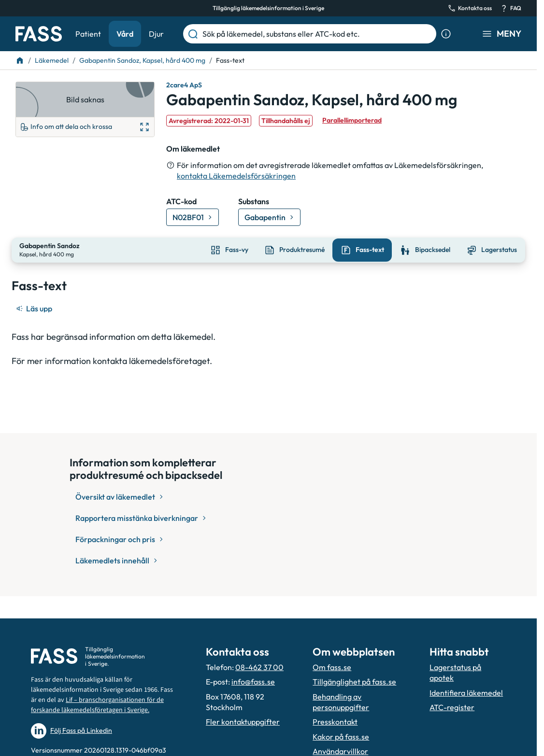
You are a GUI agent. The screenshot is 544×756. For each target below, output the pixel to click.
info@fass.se (253, 682)
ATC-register (452, 707)
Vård (125, 34)
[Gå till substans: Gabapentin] (269, 217)
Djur (156, 34)
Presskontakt (335, 722)
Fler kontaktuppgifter (243, 722)
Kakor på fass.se (341, 737)
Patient (88, 34)
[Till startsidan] (20, 60)
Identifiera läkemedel (466, 693)
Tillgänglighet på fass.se (354, 682)
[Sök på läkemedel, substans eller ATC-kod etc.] (317, 34)
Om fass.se (332, 667)
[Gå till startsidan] (39, 34)
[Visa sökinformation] (446, 34)
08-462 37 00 (259, 667)
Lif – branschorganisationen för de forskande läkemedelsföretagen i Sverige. (97, 705)
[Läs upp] (35, 308)
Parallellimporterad (352, 120)
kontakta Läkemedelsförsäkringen (236, 176)
